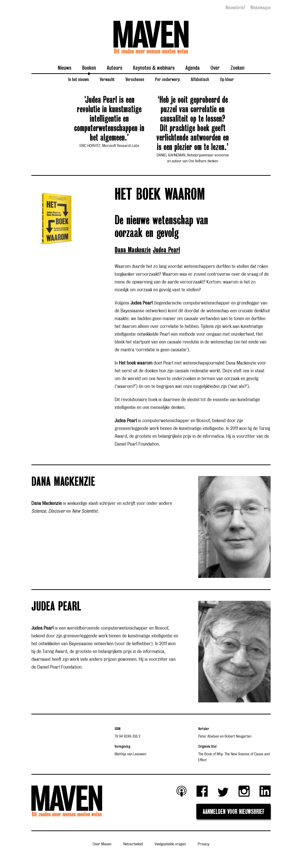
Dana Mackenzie (133, 250)
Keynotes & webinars (154, 68)
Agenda (193, 68)
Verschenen (135, 79)
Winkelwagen (260, 8)
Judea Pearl (166, 250)
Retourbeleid (133, 844)
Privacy (203, 844)
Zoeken (237, 68)
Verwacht (107, 79)
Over (215, 68)
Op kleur (227, 79)
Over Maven (102, 844)
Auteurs (115, 68)
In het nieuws (79, 79)
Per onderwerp (168, 79)
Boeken (89, 68)
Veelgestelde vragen (170, 844)
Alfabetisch (200, 79)
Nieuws (65, 68)
